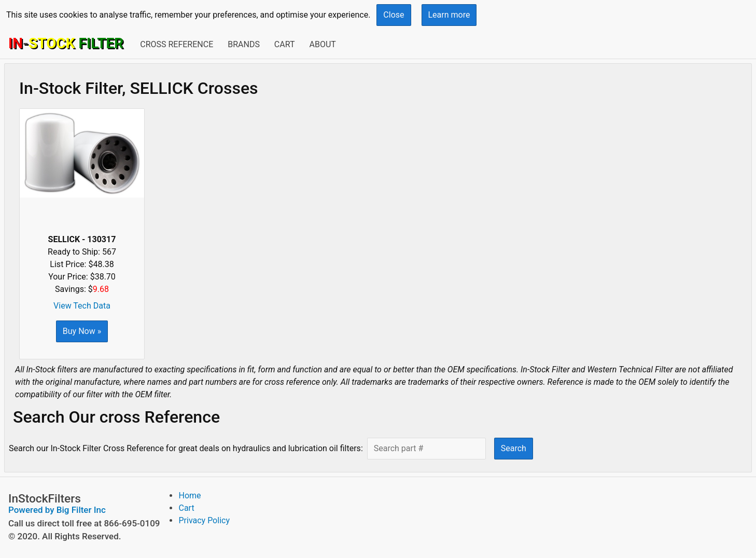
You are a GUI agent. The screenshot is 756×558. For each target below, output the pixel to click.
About (322, 44)
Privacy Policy (204, 520)
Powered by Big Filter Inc (57, 510)
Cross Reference (177, 44)
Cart (285, 44)
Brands (244, 44)
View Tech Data (82, 306)
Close (394, 15)
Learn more (449, 15)
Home (190, 496)
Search (514, 448)
